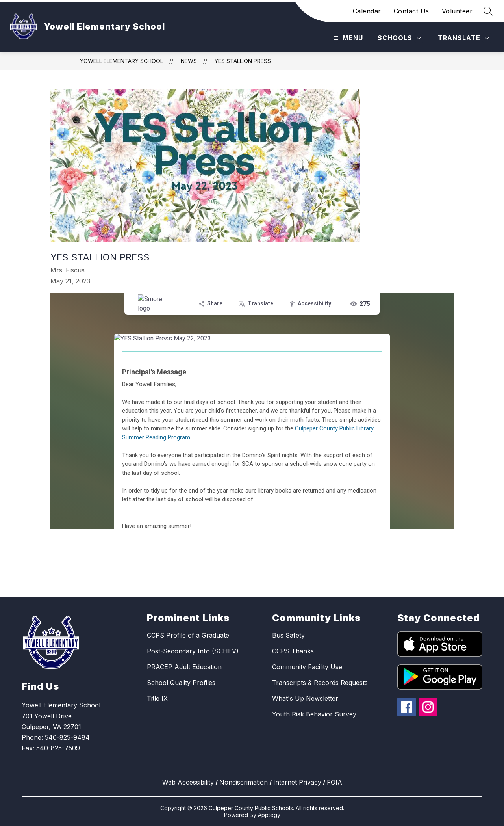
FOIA (334, 782)
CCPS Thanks (293, 651)
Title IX (157, 698)
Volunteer (457, 11)
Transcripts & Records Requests (320, 683)
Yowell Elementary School (121, 61)
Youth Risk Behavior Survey (314, 714)
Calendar (367, 11)
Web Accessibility (188, 782)
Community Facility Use (307, 667)
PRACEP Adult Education (184, 667)
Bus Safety (288, 635)
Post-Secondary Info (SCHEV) (193, 651)
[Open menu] (347, 38)
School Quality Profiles (181, 683)
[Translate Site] (464, 38)
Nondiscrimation (244, 782)
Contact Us (411, 11)
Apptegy (269, 815)
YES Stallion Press (243, 61)
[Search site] (488, 11)
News (189, 61)
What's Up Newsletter (305, 698)
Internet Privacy (297, 782)
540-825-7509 (58, 748)
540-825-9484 (67, 737)
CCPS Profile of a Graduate (188, 635)
